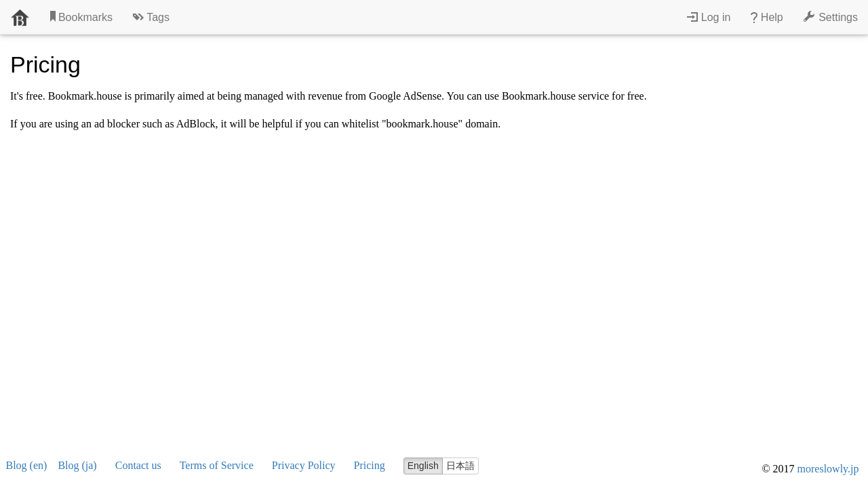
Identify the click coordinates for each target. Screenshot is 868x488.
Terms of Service (217, 465)
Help (767, 17)
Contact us (138, 465)
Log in (709, 17)
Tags (151, 17)
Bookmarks (81, 17)
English (423, 466)
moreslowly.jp (828, 469)
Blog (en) (27, 465)
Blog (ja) (77, 465)
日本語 (460, 466)
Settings (831, 17)
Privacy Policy (304, 465)
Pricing (370, 465)
